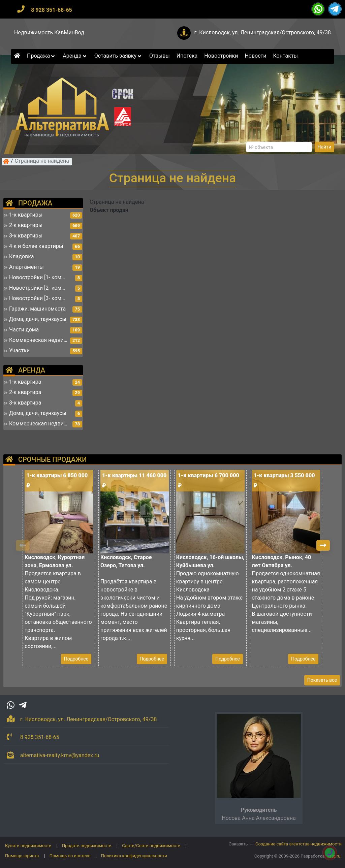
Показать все (322, 680)
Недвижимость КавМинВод (49, 33)
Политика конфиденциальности (134, 856)
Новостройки (221, 56)
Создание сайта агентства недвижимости (299, 844)
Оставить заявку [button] (118, 56)
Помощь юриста (22, 856)
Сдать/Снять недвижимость (151, 846)
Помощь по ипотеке (70, 856)
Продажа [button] (41, 56)
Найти (325, 147)
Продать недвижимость (87, 846)
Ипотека (187, 56)
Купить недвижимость (28, 846)
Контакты (286, 56)
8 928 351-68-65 (52, 10)
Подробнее (76, 659)
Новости (255, 56)
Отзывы (160, 56)
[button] (323, 545)
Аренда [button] (75, 56)
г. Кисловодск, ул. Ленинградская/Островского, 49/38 (262, 33)
